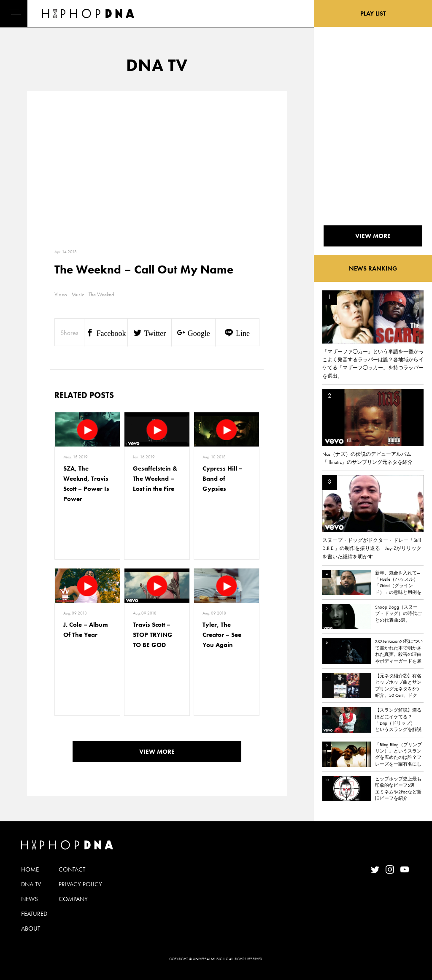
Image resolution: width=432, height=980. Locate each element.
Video (61, 294)
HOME (30, 869)
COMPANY (73, 899)
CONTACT (72, 869)
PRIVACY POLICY (80, 884)
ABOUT (31, 929)
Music (78, 294)
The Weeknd (101, 294)
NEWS (30, 899)
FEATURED (34, 914)
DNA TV (31, 884)
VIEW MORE (157, 752)
